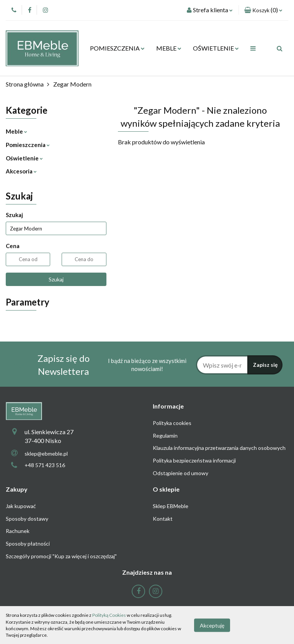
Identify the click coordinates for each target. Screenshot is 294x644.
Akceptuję (212, 625)
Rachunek (18, 531)
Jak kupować (21, 506)
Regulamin (165, 436)
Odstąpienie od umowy (180, 473)
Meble (16, 131)
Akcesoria (21, 171)
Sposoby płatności (28, 543)
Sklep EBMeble (171, 506)
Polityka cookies (172, 423)
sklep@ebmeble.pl (46, 454)
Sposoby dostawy (27, 519)
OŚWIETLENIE (216, 48)
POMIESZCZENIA (117, 48)
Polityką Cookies (109, 615)
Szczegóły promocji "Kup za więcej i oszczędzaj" (61, 556)
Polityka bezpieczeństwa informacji (194, 460)
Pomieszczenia (28, 145)
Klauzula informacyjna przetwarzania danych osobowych (219, 448)
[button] (263, 10)
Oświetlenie (24, 158)
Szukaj (56, 279)
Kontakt (163, 519)
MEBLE (169, 48)
